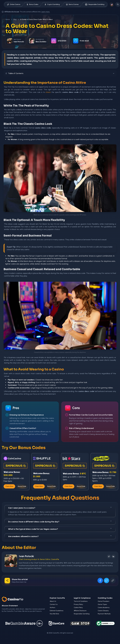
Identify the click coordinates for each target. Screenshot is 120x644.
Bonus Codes (32, 4)
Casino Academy (104, 608)
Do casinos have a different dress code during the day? (60, 522)
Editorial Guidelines (57, 611)
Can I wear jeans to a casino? (60, 508)
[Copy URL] (113, 581)
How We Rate (54, 614)
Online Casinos (14, 4)
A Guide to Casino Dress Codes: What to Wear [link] (36, 19)
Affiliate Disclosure (80, 611)
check (48, 92)
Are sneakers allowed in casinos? (60, 536)
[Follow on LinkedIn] (113, 556)
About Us (53, 601)
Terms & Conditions (81, 601)
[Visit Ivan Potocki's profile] (11, 561)
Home (8, 19)
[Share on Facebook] (100, 581)
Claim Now (9, 486)
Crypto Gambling (52, 4)
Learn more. (46, 12)
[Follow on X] (109, 556)
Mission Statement (10, 606)
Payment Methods (104, 614)
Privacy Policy (78, 604)
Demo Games (72, 4)
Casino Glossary (103, 611)
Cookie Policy (78, 608)
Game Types (102, 604)
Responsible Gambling (95, 4)
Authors (52, 608)
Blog (15, 19)
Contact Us (54, 604)
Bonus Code (22, 486)
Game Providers (103, 601)
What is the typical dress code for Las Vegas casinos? (60, 529)
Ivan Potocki (26, 556)
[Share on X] (106, 581)
